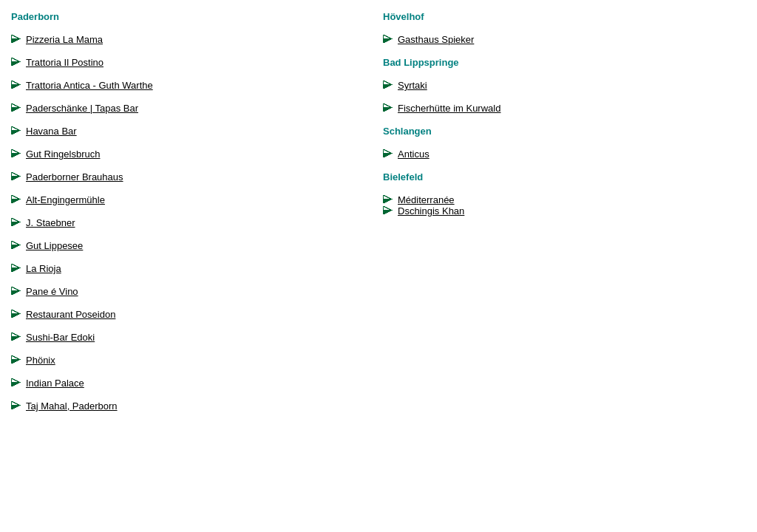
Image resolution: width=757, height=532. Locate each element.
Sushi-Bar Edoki (60, 337)
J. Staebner (51, 223)
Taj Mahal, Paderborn (72, 406)
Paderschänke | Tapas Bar (82, 108)
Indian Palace (55, 383)
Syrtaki (413, 85)
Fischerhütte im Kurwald (449, 108)
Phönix (41, 360)
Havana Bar (51, 131)
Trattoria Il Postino (65, 62)
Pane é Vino (52, 291)
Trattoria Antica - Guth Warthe (89, 85)
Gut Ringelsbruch (63, 154)
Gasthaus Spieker (436, 40)
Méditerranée (426, 200)
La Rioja (44, 269)
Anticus (414, 154)
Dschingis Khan (431, 211)
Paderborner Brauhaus (75, 177)
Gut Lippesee (54, 246)
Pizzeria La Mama (64, 40)
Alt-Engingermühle (65, 200)
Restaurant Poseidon (71, 314)
